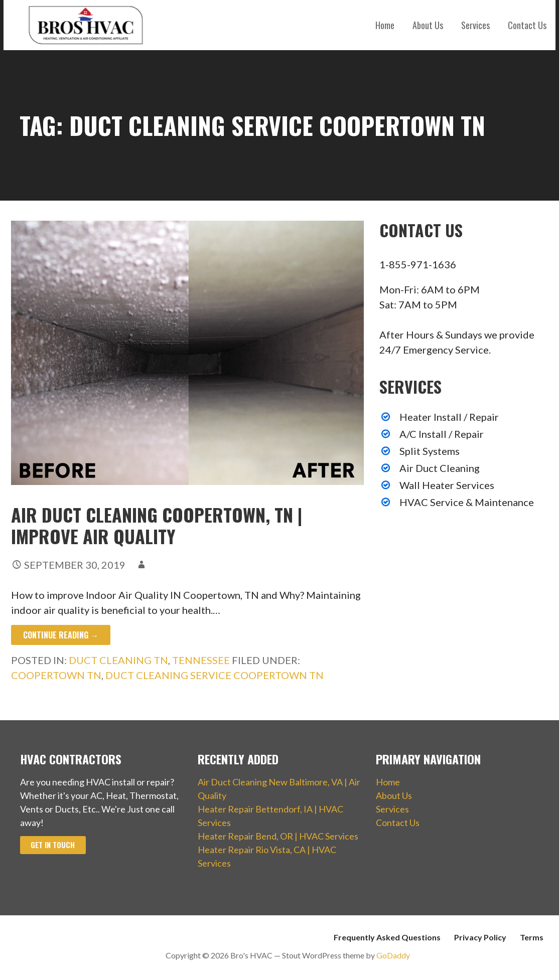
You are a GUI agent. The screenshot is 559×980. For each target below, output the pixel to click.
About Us (428, 25)
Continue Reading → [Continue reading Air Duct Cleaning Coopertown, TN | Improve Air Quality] (61, 635)
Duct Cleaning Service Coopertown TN (215, 675)
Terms (532, 937)
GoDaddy (393, 955)
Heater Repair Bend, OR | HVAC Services (278, 836)
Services (475, 25)
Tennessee (201, 660)
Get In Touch (53, 845)
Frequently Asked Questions (387, 937)
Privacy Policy (480, 937)
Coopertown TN (56, 675)
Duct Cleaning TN (118, 660)
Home (385, 25)
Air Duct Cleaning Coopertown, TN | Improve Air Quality (157, 525)
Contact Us (527, 25)
